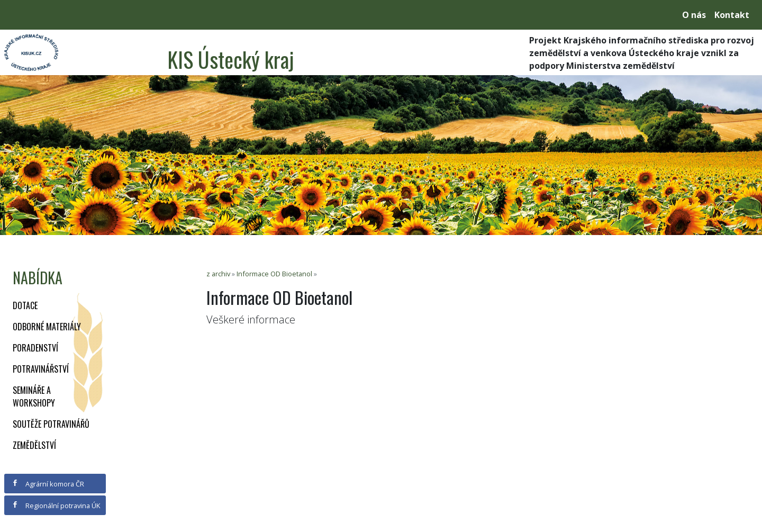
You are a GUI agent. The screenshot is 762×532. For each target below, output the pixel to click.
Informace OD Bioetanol (274, 274)
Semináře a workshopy (34, 396)
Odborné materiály (47, 327)
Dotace (25, 305)
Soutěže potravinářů (51, 424)
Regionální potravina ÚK (56, 506)
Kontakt (732, 15)
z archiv (218, 274)
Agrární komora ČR (48, 484)
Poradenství (35, 348)
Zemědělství (34, 445)
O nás (694, 15)
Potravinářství (41, 369)
